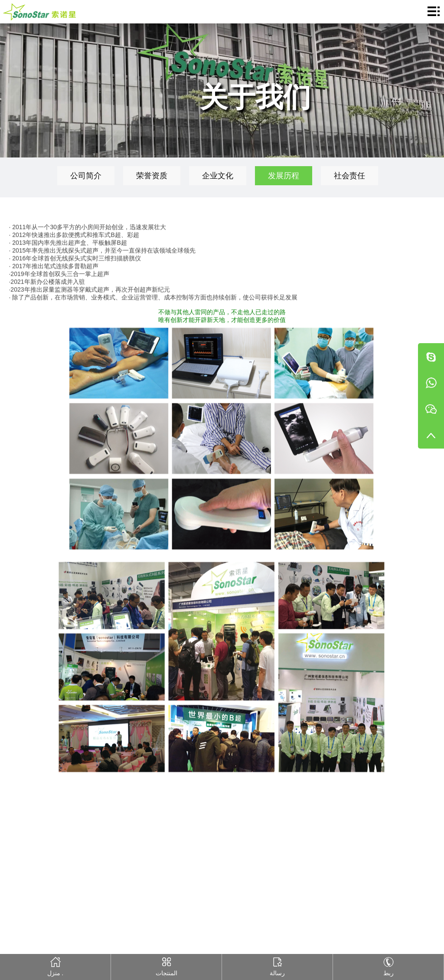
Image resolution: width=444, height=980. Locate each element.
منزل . (55, 965)
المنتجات (166, 965)
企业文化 (218, 176)
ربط (388, 965)
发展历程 (284, 176)
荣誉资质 (152, 176)
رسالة (277, 965)
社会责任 (349, 176)
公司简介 (86, 176)
